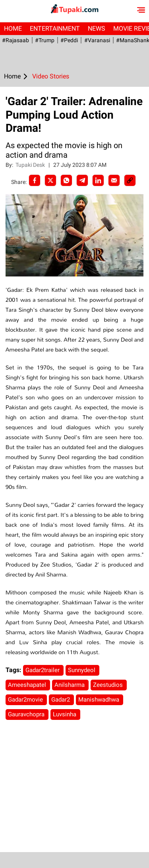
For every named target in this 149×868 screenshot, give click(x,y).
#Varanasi (97, 40)
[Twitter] (50, 180)
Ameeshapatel (28, 685)
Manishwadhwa (100, 700)
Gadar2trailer (43, 670)
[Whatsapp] (66, 180)
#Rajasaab (15, 40)
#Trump (45, 40)
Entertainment (55, 28)
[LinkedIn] (98, 180)
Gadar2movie (26, 700)
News (97, 28)
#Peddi (69, 40)
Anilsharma (70, 685)
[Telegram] (82, 180)
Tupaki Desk (31, 165)
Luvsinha (65, 714)
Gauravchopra (27, 714)
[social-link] (130, 180)
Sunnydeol (82, 670)
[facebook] (35, 180)
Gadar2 (61, 700)
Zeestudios (109, 685)
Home (13, 28)
